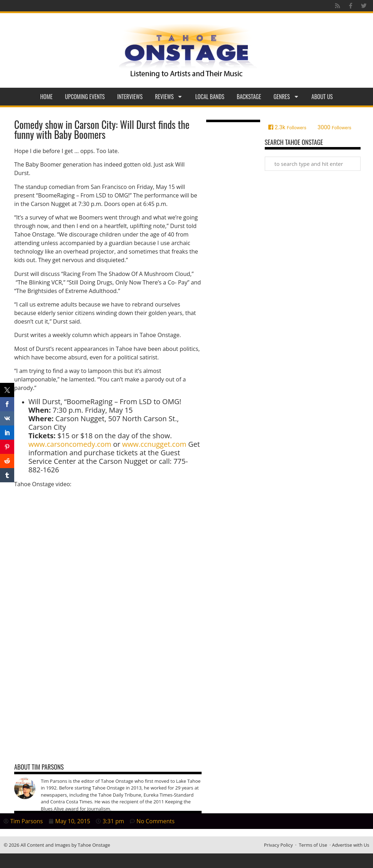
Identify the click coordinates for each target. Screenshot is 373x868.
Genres (286, 97)
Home (46, 97)
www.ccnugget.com (154, 444)
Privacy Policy (278, 845)
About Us (322, 97)
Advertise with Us (350, 845)
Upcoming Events (85, 97)
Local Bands (210, 97)
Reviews (169, 97)
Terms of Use (313, 845)
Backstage (249, 97)
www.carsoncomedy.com (70, 444)
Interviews (130, 97)
